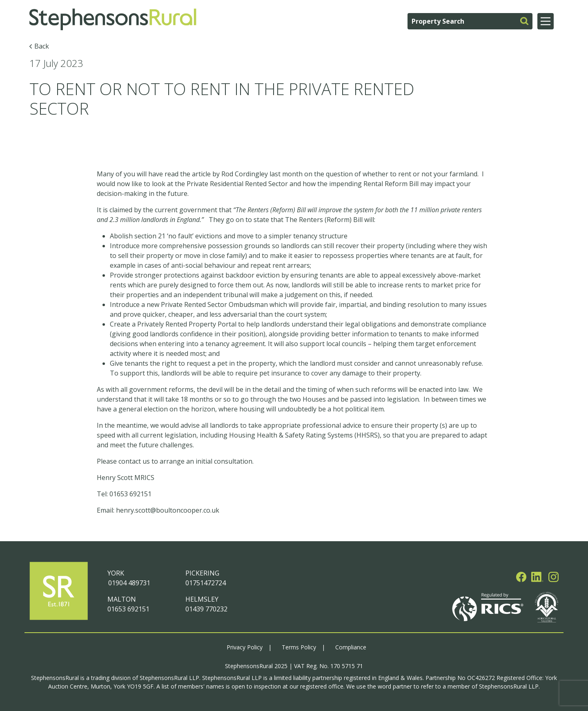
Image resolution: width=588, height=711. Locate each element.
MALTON (122, 599)
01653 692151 (128, 609)
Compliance (351, 647)
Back (42, 46)
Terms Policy (299, 647)
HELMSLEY (202, 599)
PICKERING (202, 573)
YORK (116, 573)
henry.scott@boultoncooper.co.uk (168, 510)
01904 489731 (129, 583)
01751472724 (206, 583)
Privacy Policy (245, 647)
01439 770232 (206, 609)
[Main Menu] (546, 21)
